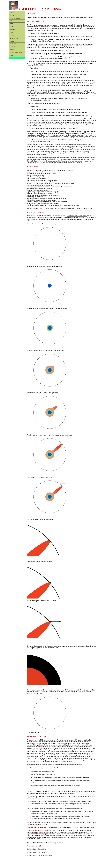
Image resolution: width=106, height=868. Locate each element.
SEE (12, 24)
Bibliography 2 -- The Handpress (37, 852)
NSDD (12, 41)
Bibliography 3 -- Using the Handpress (39, 855)
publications (14, 47)
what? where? (14, 38)
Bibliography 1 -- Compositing (36, 849)
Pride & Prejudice (15, 18)
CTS (12, 32)
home (12, 12)
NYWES (13, 30)
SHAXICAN (14, 44)
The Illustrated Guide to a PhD (77, 216)
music (12, 55)
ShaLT (12, 35)
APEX (12, 15)
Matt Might (32, 217)
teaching (13, 50)
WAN (12, 27)
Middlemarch (14, 21)
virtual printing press (16, 53)
